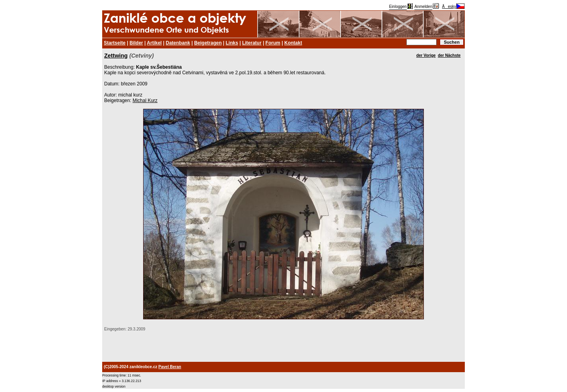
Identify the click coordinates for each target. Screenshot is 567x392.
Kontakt (293, 43)
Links (232, 43)
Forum (273, 43)
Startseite (115, 43)
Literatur (252, 43)
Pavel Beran (170, 367)
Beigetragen (208, 43)
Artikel (154, 43)
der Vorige (426, 55)
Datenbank (178, 43)
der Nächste (449, 55)
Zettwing (116, 56)
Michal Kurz (145, 100)
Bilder (136, 43)
